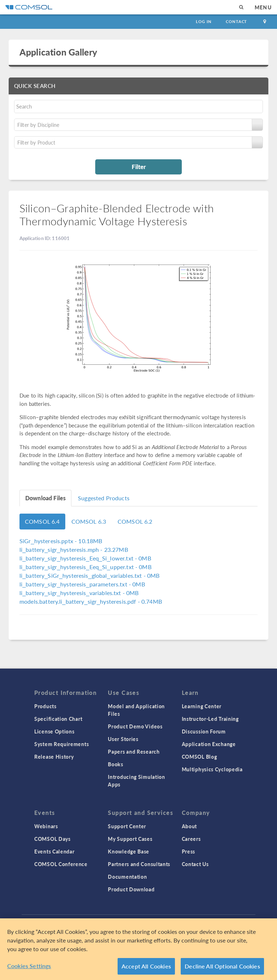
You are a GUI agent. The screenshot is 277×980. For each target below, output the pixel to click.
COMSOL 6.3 (89, 521)
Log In (204, 21)
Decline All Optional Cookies (222, 968)
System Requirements (61, 744)
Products (45, 706)
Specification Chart (58, 719)
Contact (236, 21)
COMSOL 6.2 (135, 521)
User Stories (123, 739)
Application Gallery (58, 52)
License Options (54, 731)
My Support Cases (130, 839)
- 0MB (85, 558)
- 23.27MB (74, 549)
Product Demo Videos (135, 726)
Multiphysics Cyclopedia (212, 769)
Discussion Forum (204, 731)
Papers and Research (134, 751)
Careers (191, 839)
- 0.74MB (91, 601)
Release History (54, 757)
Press (189, 851)
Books (116, 764)
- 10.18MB (61, 541)
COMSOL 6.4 (42, 521)
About (190, 826)
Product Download (131, 889)
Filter (139, 167)
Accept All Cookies (146, 968)
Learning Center (202, 706)
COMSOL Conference (61, 864)
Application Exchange (209, 744)
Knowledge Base (129, 851)
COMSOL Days (52, 839)
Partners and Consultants (139, 864)
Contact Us (195, 864)
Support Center (127, 826)
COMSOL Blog (199, 757)
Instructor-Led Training (210, 719)
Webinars (46, 826)
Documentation (127, 877)
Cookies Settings (29, 968)
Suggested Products (104, 498)
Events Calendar (54, 851)
